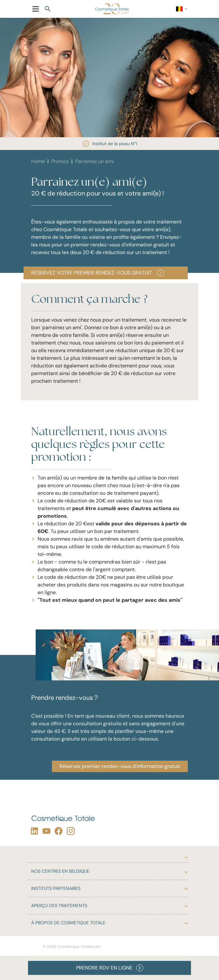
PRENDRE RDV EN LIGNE (110, 968)
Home (38, 161)
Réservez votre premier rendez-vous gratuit (98, 273)
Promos (60, 161)
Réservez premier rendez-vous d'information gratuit (120, 766)
